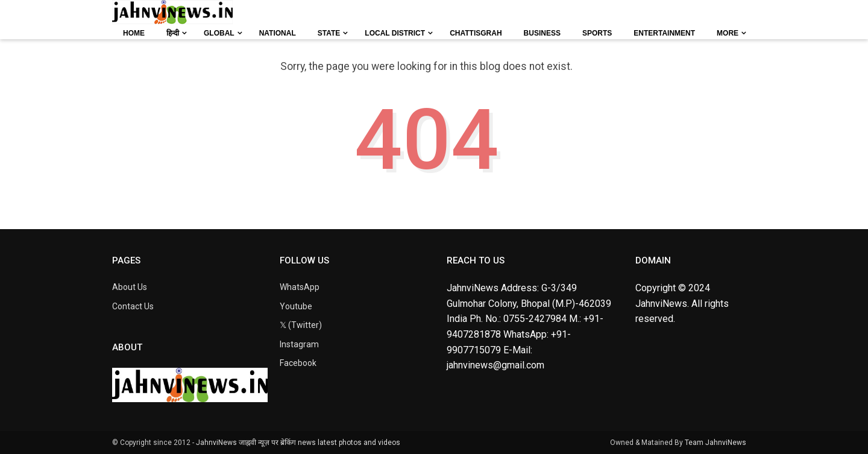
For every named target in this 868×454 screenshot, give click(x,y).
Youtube (296, 306)
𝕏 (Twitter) (301, 325)
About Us (130, 287)
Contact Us (133, 306)
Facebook (298, 363)
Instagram (299, 344)
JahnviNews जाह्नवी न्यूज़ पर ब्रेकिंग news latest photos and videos (298, 443)
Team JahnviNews (715, 443)
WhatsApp (300, 287)
